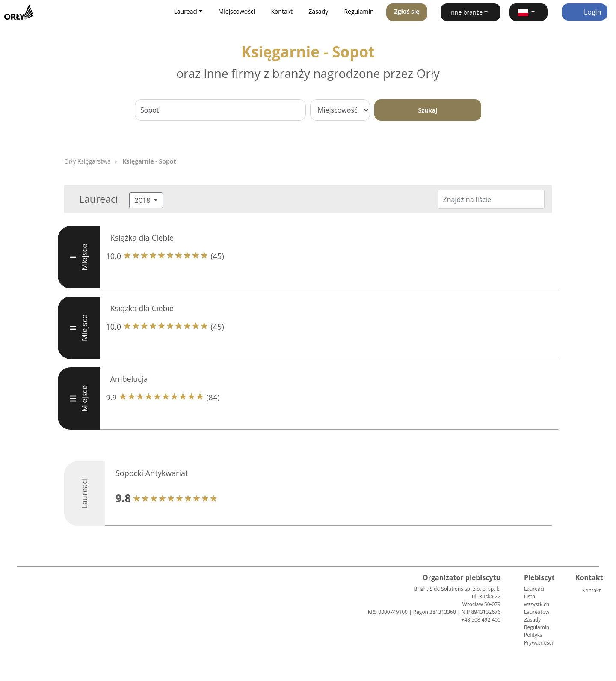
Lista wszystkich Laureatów (537, 604)
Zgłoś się (407, 11)
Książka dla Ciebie (142, 238)
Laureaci (534, 589)
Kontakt (282, 11)
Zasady (318, 11)
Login (585, 12)
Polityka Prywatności (538, 639)
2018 (144, 200)
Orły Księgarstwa (87, 161)
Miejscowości (237, 11)
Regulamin (359, 11)
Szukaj (428, 110)
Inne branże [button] (466, 12)
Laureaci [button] (185, 11)
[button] (529, 12)
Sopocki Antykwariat (152, 473)
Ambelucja (129, 379)
